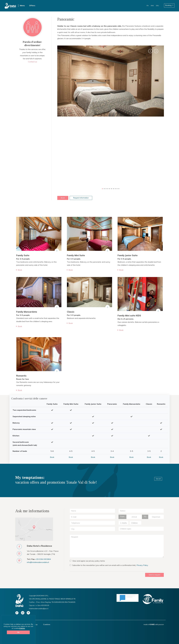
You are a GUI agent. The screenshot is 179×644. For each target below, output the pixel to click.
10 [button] (119, 189)
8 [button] (115, 189)
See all (158, 479)
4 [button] (108, 189)
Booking (169, 5)
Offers (32, 5)
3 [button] (106, 189)
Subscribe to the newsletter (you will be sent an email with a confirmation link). (109, 565)
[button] (150, 51)
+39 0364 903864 (43, 559)
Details (22, 628)
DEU (157, 6)
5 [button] (110, 189)
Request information (81, 198)
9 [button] (117, 189)
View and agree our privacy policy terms (87, 561)
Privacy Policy (142, 565)
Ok (18, 632)
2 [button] (104, 189)
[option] (111, 81)
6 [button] (112, 189)
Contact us (32, 62)
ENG (152, 6)
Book (63, 198)
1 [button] (102, 189)
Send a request (154, 575)
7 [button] (113, 189)
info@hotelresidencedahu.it (38, 562)
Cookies (47, 625)
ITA (148, 6)
